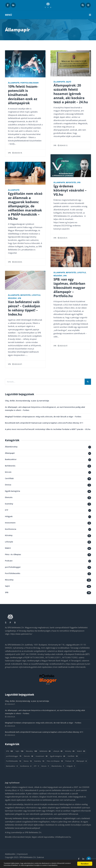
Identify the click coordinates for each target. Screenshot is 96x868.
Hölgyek (9, 516)
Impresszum (22, 854)
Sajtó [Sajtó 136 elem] (19, 751)
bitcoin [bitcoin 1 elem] (45, 766)
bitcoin (8, 472)
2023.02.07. (17, 364)
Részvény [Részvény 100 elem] (31, 751)
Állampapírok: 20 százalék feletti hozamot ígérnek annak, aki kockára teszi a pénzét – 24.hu (71, 94)
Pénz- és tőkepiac (13, 554)
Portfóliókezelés (13, 573)
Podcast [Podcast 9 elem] (69, 761)
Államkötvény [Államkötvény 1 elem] (58, 766)
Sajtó (68, 82)
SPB (9, 153)
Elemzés (9, 497)
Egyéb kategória (12, 491)
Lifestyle (36, 295)
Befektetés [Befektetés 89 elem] (45, 751)
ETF (7, 510)
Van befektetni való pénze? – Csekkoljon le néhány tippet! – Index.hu (24, 308)
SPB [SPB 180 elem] (9, 751)
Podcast (9, 561)
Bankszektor (11, 459)
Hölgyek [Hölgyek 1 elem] (71, 766)
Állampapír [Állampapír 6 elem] (81, 761)
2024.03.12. (63, 145)
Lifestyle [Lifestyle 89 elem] (58, 751)
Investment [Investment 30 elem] (41, 756)
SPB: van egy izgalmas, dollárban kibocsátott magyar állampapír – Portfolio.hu (69, 288)
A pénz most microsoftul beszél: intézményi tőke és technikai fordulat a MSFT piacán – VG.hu (48, 429)
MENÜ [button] (48, 15)
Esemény (9, 504)
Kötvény (9, 535)
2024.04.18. (17, 153)
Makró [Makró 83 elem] (81, 751)
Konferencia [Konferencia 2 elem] (26, 766)
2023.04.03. (17, 262)
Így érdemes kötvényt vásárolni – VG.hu (70, 190)
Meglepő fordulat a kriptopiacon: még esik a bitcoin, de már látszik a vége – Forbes (43, 417)
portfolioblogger (29, 83)
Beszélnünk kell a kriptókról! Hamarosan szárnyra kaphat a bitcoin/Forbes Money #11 (44, 423)
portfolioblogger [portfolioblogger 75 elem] (14, 756)
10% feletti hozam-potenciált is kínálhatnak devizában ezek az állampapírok (23, 95)
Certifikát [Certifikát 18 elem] (73, 756)
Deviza (8, 485)
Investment (10, 523)
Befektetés (25, 295)
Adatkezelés (10, 854)
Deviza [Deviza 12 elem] (28, 761)
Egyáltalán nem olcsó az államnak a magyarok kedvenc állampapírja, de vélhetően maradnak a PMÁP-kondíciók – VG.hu (25, 206)
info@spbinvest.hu (63, 837)
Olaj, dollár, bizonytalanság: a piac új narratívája (27, 401)
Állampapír (14, 83)
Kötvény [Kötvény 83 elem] (70, 751)
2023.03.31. (63, 238)
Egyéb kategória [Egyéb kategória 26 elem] (57, 756)
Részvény (12, 298)
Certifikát (9, 478)
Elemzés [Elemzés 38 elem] (28, 756)
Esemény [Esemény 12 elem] (39, 761)
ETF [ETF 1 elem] (36, 766)
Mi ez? (48, 684)
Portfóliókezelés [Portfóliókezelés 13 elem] (13, 761)
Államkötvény (11, 447)
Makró (8, 548)
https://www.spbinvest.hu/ (21, 634)
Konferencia (11, 529)
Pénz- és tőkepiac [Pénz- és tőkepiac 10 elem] (55, 761)
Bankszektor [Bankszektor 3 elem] (12, 766)
